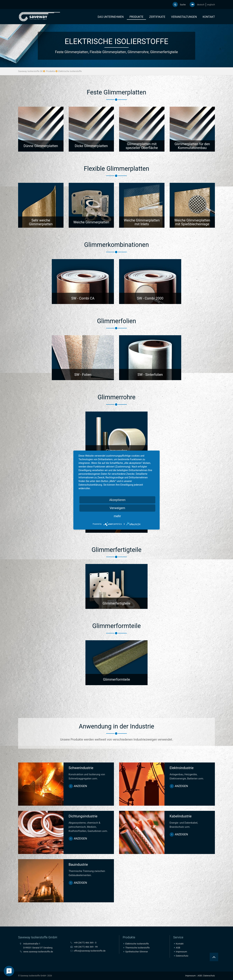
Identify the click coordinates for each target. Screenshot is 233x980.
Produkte (136, 17)
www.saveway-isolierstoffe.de (38, 952)
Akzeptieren (117, 500)
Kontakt (209, 17)
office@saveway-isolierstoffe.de (90, 951)
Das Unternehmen (111, 17)
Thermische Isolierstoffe (137, 948)
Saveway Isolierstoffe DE (30, 71)
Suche (179, 4)
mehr (117, 516)
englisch (211, 5)
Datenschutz (182, 956)
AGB (178, 948)
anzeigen (80, 786)
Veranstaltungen (184, 17)
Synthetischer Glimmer (137, 952)
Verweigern (117, 508)
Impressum (181, 952)
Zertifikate (157, 17)
